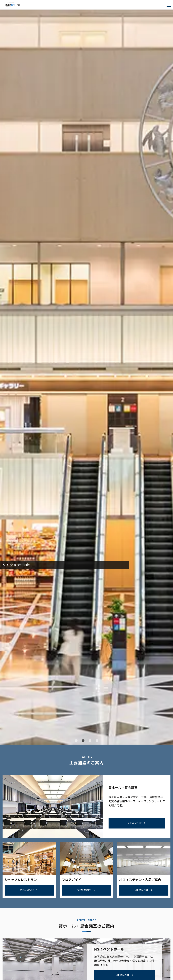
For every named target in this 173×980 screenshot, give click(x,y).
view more (135, 823)
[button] (76, 741)
